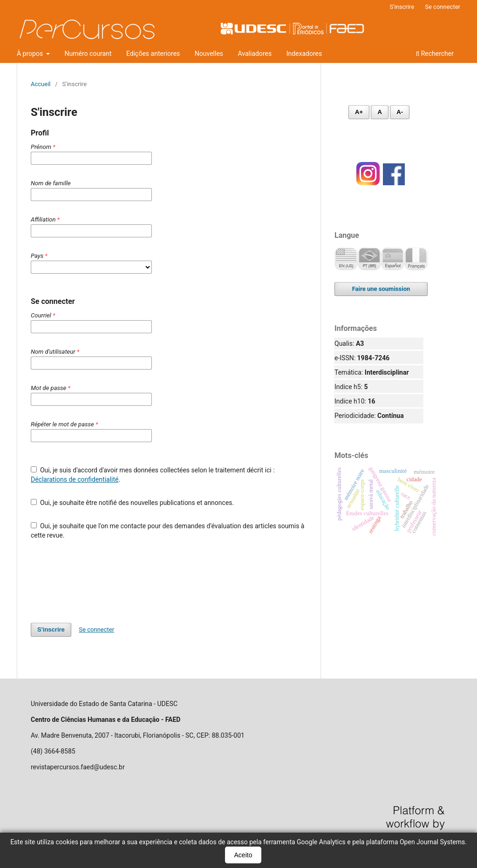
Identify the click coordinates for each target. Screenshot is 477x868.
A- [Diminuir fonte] (400, 112)
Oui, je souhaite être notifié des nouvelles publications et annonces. (132, 503)
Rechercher (435, 54)
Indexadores (304, 54)
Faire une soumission (381, 289)
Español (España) (393, 259)
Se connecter (443, 7)
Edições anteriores (153, 54)
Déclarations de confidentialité (75, 479)
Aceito (243, 855)
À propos (31, 54)
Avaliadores (255, 54)
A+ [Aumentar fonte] (359, 112)
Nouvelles (209, 54)
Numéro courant (88, 54)
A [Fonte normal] (379, 112)
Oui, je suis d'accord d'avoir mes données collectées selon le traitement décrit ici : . (153, 475)
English (346, 259)
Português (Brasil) (369, 259)
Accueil (41, 84)
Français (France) (416, 259)
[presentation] (102, 581)
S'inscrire (402, 7)
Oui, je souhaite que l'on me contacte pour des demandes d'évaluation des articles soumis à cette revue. (167, 531)
